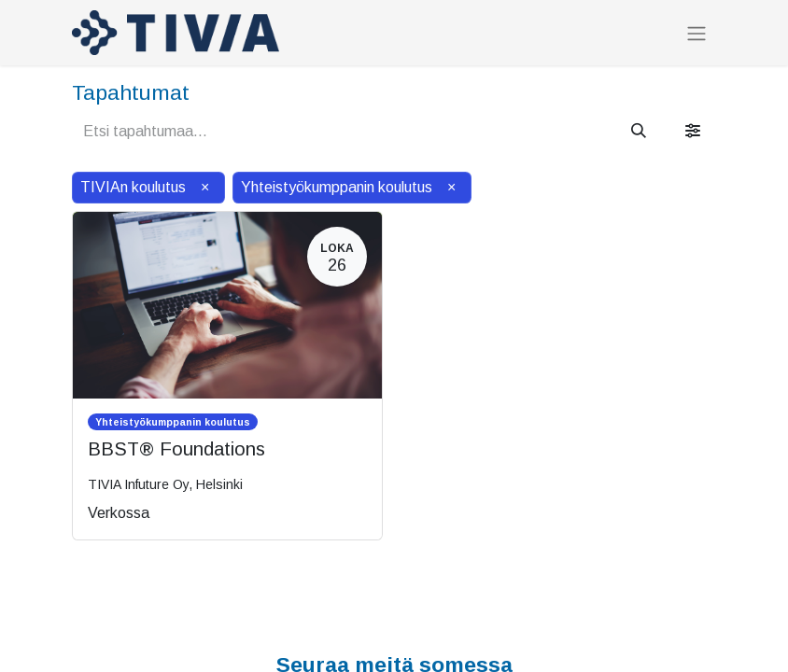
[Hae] (639, 132)
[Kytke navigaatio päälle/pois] (697, 33)
